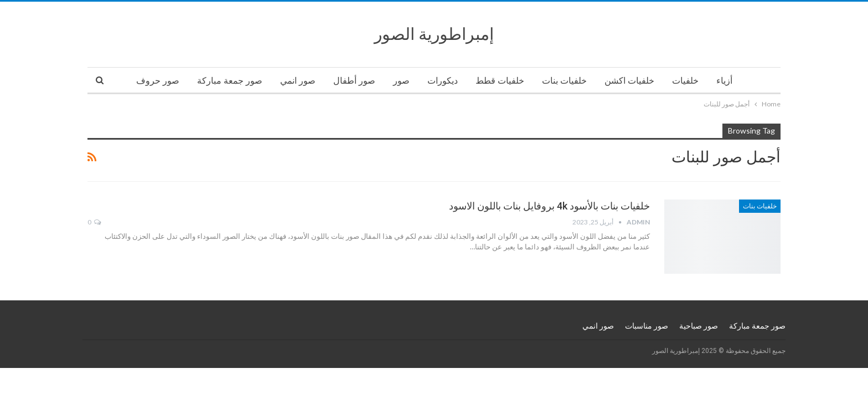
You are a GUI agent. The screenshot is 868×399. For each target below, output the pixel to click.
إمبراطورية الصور (434, 34)
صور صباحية (699, 326)
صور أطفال (354, 81)
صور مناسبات (647, 326)
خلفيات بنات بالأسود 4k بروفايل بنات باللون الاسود (549, 206)
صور (401, 81)
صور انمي (298, 81)
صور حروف (158, 81)
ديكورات (443, 81)
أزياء (724, 81)
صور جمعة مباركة (230, 81)
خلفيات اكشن (629, 81)
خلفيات (685, 81)
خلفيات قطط (500, 81)
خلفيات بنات (564, 81)
